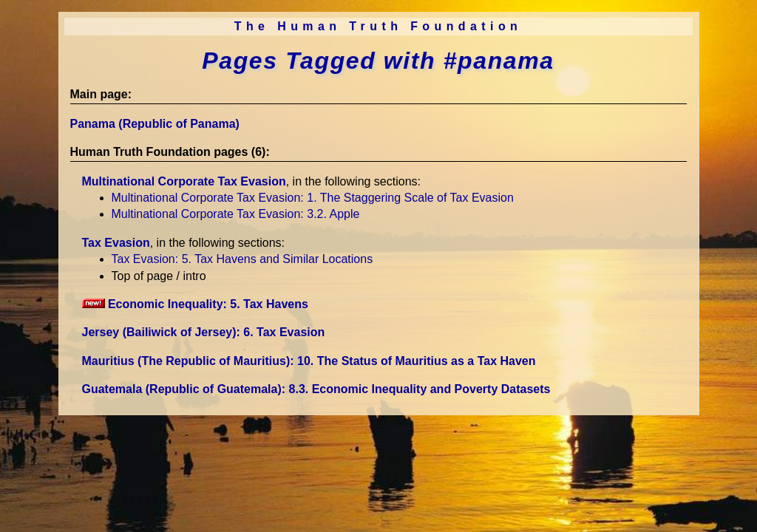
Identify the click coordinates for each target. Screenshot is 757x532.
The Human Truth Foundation (378, 26)
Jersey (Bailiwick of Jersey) (204, 332)
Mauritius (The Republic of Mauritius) (309, 361)
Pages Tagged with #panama (378, 61)
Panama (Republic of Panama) (155, 124)
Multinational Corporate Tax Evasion (184, 181)
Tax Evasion (116, 243)
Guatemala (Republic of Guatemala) (316, 389)
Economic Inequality (195, 304)
